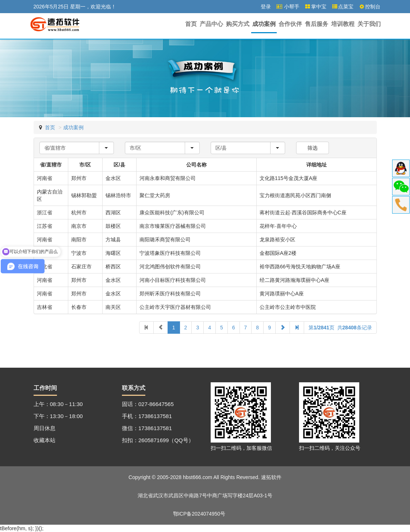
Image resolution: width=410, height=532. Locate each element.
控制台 (369, 7)
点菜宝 (342, 7)
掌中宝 (315, 7)
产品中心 (211, 24)
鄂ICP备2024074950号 (199, 514)
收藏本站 (45, 440)
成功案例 (264, 24)
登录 (266, 7)
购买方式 (238, 24)
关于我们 (369, 24)
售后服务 (317, 24)
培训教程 (343, 24)
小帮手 (288, 7)
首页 (191, 24)
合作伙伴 (290, 24)
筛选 (313, 148)
